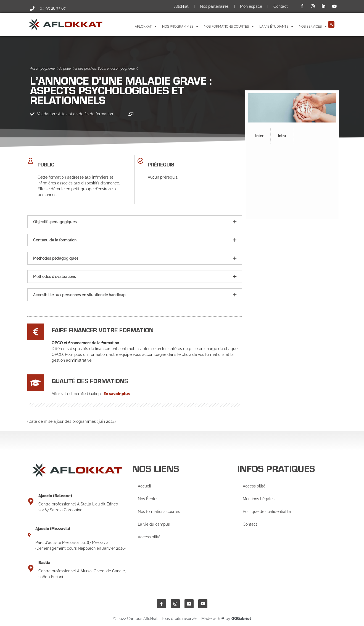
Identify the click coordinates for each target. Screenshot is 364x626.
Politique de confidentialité (267, 512)
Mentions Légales (259, 499)
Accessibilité (149, 537)
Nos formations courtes (159, 512)
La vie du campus (154, 524)
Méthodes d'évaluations (55, 277)
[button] (331, 24)
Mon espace (251, 6)
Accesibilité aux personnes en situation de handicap (79, 295)
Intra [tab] (282, 136)
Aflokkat (181, 6)
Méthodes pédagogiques (56, 258)
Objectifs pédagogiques (55, 222)
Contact (281, 6)
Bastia (44, 563)
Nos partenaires (214, 6)
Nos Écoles (148, 499)
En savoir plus (117, 394)
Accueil (144, 486)
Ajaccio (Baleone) (55, 496)
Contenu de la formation (55, 240)
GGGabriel (241, 619)
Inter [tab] (259, 136)
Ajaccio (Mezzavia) (53, 529)
